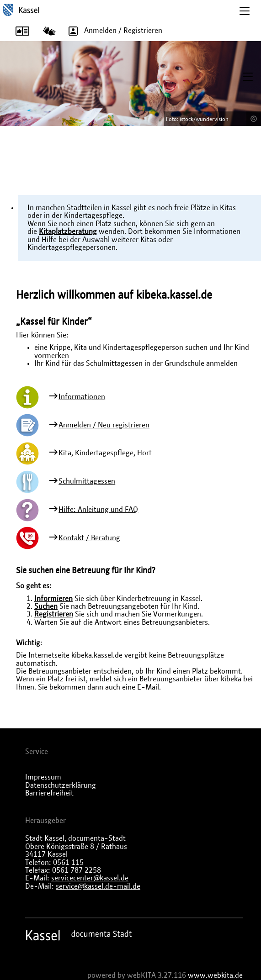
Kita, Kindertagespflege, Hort (105, 453)
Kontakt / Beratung (89, 538)
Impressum (43, 777)
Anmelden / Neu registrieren (104, 425)
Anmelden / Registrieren (112, 31)
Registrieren (54, 614)
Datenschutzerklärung (61, 785)
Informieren (53, 599)
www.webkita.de (215, 975)
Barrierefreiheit (49, 793)
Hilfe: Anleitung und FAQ (98, 510)
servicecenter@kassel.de (90, 878)
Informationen (82, 397)
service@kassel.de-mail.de (98, 886)
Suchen (46, 606)
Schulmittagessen (87, 481)
